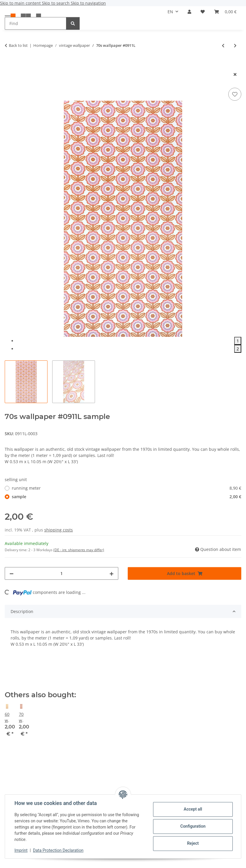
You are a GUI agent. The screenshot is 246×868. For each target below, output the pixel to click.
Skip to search (56, 3)
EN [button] (170, 12)
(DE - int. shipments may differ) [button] (79, 550)
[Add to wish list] (235, 94)
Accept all (193, 809)
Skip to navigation (88, 3)
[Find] (73, 23)
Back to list (18, 45)
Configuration (193, 826)
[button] (189, 12)
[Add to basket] (9, 65)
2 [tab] (238, 349)
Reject (193, 843)
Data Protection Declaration (58, 850)
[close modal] (235, 74)
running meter (127, 488)
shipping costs (59, 530)
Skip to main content (21, 3)
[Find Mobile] (36, 23)
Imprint (21, 850)
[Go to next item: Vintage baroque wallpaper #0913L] (235, 45)
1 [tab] (238, 341)
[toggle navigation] (8, 15)
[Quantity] (61, 573)
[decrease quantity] (12, 573)
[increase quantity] (111, 573)
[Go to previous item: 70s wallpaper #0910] (223, 45)
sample (127, 497)
